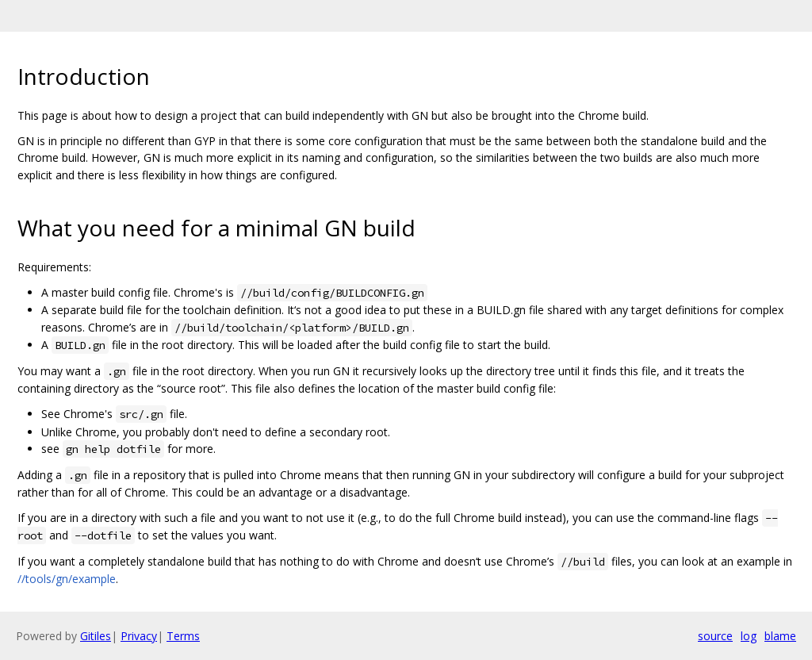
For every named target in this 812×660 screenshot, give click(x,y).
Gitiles (96, 636)
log (749, 636)
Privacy (139, 636)
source (715, 636)
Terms (183, 636)
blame (780, 636)
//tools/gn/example (67, 579)
